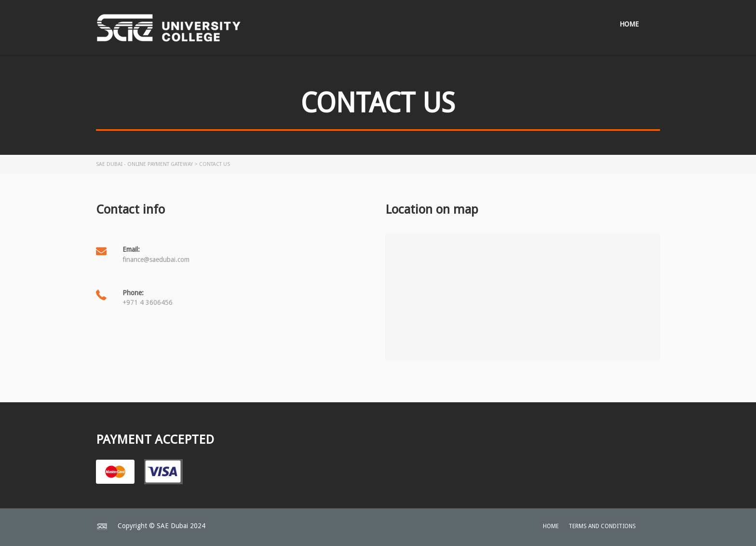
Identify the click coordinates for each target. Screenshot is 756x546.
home (551, 526)
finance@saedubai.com (156, 259)
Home (629, 24)
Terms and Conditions (602, 526)
